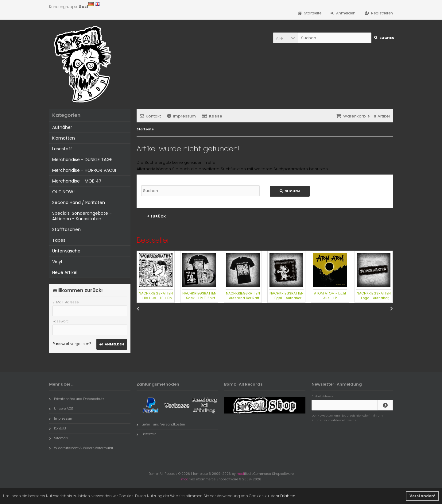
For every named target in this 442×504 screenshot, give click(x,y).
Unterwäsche (66, 251)
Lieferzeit (146, 434)
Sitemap (58, 438)
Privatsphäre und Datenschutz (77, 399)
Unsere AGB (61, 409)
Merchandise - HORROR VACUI (84, 170)
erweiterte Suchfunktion (222, 169)
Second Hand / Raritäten (79, 202)
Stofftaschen (66, 229)
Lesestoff (62, 149)
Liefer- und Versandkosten (161, 424)
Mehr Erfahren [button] (283, 496)
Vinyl (57, 262)
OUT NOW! (63, 192)
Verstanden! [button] (422, 496)
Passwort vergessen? (72, 344)
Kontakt (150, 116)
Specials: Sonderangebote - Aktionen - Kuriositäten (82, 216)
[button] (285, 38)
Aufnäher (62, 127)
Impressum (181, 116)
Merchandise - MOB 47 (77, 181)
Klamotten (64, 138)
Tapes (59, 240)
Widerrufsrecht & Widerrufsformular (81, 448)
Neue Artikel (65, 272)
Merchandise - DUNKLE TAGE (82, 160)
